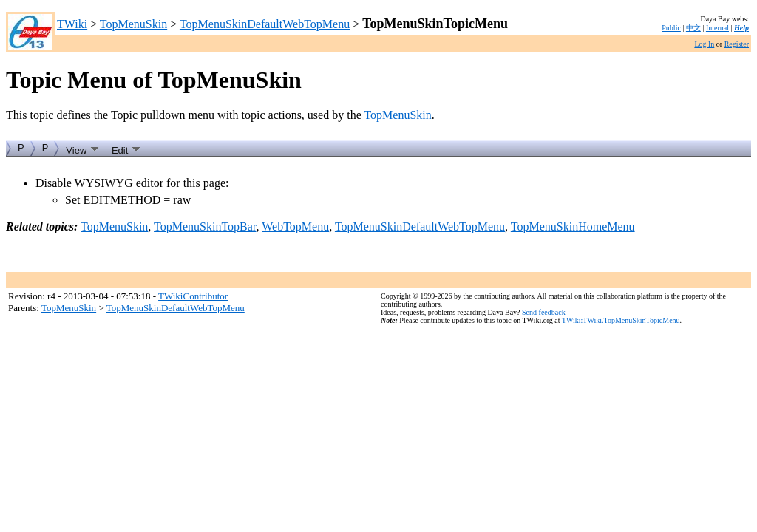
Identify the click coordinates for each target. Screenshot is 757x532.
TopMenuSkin (133, 24)
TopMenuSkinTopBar (205, 226)
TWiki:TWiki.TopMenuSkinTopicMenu (621, 320)
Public (671, 28)
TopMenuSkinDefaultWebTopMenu (265, 24)
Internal (717, 28)
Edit (126, 149)
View (83, 149)
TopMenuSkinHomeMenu (573, 226)
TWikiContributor (193, 296)
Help (741, 28)
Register (737, 44)
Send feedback (544, 312)
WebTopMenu (295, 226)
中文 (693, 28)
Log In (704, 44)
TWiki (72, 24)
